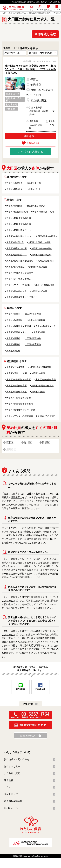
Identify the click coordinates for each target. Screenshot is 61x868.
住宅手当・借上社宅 (14, 99)
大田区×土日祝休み (36, 206)
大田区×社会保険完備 (41, 255)
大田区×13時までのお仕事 (19, 218)
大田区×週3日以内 (15, 242)
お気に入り (48, 10)
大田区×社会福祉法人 (17, 291)
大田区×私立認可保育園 (40, 367)
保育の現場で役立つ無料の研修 (22, 535)
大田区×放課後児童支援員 (19, 326)
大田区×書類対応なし (17, 255)
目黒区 (46, 442)
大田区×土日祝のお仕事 (39, 242)
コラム (7, 787)
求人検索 (40, 10)
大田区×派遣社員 (14, 183)
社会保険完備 (13, 94)
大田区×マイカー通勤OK (18, 285)
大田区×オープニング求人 (19, 279)
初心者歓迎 (12, 104)
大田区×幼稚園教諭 (36, 320)
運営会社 (9, 780)
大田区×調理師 (13, 338)
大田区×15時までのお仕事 (19, 224)
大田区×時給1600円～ (42, 248)
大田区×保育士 (13, 314)
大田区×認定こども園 (17, 373)
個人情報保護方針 (13, 801)
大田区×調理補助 (33, 338)
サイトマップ (11, 794)
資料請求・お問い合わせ (17, 759)
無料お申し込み (12, 766)
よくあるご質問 (12, 773)
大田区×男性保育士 (38, 267)
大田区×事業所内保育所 (42, 386)
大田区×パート (34, 189)
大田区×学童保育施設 (17, 392)
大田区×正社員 (34, 183)
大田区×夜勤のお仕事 (17, 248)
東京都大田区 (39, 100)
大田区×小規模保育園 (44, 285)
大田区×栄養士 (40, 332)
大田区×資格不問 (46, 261)
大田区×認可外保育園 (46, 380)
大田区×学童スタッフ (46, 326)
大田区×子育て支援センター (20, 398)
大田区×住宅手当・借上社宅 (20, 261)
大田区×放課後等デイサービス (21, 410)
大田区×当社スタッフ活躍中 (20, 273)
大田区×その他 (13, 351)
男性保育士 (12, 109)
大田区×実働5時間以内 (46, 236)
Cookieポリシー (12, 808)
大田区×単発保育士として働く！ (22, 297)
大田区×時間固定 (14, 206)
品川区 (28, 442)
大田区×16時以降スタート (19, 236)
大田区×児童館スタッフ (18, 332)
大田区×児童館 (38, 392)
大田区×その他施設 (47, 416)
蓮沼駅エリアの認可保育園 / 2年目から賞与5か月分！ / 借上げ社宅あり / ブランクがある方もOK (30, 69)
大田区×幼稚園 (38, 373)
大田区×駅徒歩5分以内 (43, 212)
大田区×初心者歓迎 (15, 267)
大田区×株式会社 (39, 291)
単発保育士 (16, 497)
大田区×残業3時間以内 (17, 212)
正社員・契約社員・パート (40, 494)
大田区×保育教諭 (33, 314)
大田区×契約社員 (14, 189)
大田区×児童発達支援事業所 (20, 404)
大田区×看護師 (13, 344)
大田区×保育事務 (33, 344)
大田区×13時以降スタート (19, 230)
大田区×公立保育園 (15, 367)
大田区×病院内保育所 (17, 386)
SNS (31, 11)
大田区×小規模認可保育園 (19, 380)
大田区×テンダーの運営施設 (20, 416)
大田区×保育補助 (14, 320)
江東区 (10, 442)
